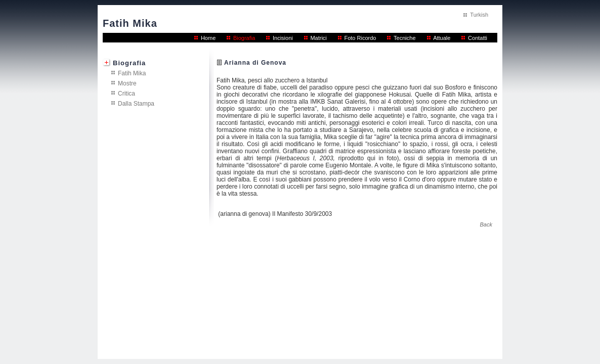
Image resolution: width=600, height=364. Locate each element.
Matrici (318, 38)
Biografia (244, 38)
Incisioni (283, 38)
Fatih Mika (132, 73)
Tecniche (404, 38)
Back (486, 224)
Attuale (442, 38)
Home (208, 38)
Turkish (479, 15)
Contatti (478, 38)
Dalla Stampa (136, 103)
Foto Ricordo (360, 38)
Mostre (127, 83)
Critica (126, 93)
